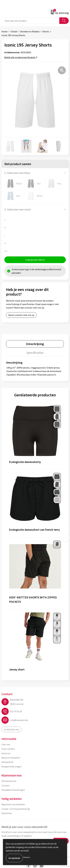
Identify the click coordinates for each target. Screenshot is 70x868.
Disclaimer (7, 813)
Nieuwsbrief (7, 762)
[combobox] (30, 21)
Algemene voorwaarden (13, 804)
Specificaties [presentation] (35, 353)
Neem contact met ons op (21, 315)
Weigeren (27, 857)
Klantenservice (9, 781)
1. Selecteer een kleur (17, 173)
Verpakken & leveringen (13, 790)
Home (4, 31)
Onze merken (8, 749)
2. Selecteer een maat (18, 209)
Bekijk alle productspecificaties (21, 57)
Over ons (6, 744)
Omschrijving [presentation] (35, 344)
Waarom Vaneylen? (11, 758)
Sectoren (6, 753)
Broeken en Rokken (30, 31)
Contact (6, 785)
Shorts (46, 31)
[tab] (35, 344)
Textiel (14, 31)
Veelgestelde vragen (12, 766)
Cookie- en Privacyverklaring (16, 809)
